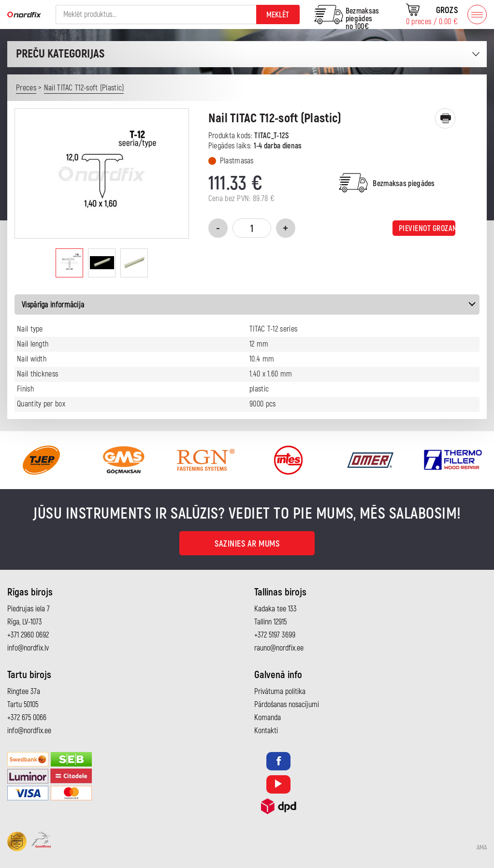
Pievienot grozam (427, 229)
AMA (482, 848)
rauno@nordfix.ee (279, 648)
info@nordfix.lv (28, 648)
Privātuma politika (280, 692)
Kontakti (266, 731)
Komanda (268, 718)
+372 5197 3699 (275, 635)
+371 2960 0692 (28, 635)
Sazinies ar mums (247, 544)
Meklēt (278, 15)
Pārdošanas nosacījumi (287, 705)
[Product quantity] (252, 228)
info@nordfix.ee (29, 731)
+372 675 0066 (27, 718)
